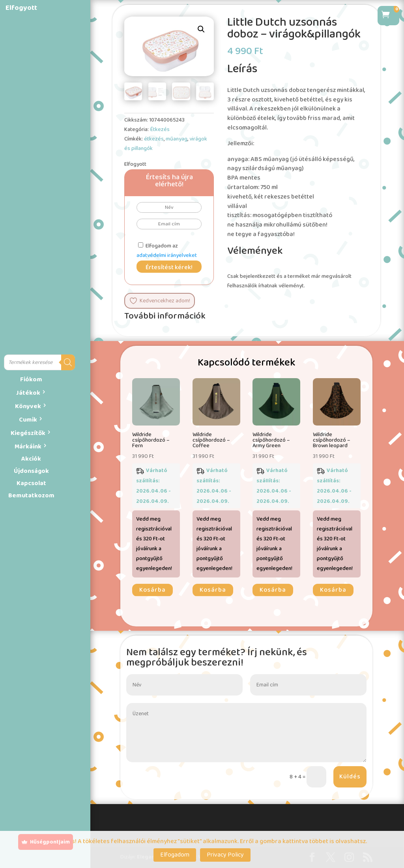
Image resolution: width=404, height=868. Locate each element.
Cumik (28, 420)
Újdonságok (31, 471)
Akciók (31, 459)
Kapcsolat (31, 483)
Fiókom (31, 380)
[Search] (68, 362)
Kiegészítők (28, 433)
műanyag (177, 139)
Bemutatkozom (31, 496)
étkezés (154, 139)
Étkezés (160, 129)
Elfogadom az (167, 251)
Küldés (350, 777)
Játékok (28, 393)
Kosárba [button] (152, 590)
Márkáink (28, 447)
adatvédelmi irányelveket (167, 255)
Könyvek (28, 406)
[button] (201, 29)
